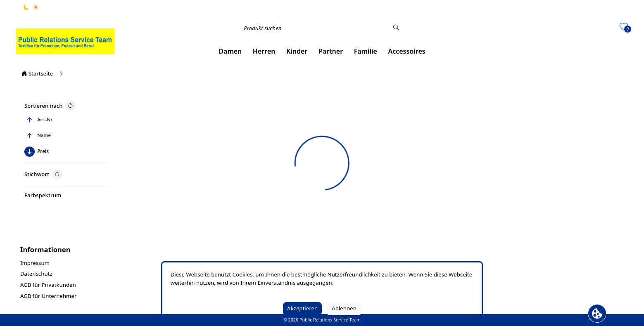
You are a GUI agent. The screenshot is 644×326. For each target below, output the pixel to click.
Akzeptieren (302, 308)
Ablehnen (344, 308)
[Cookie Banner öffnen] (597, 313)
